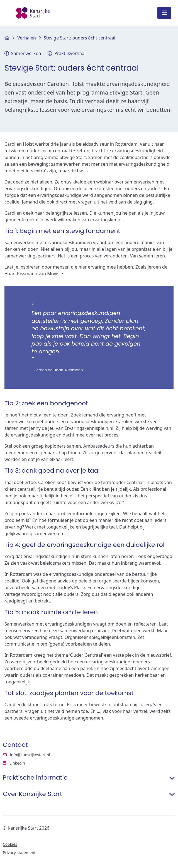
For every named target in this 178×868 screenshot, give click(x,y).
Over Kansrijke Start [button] (89, 794)
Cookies (10, 844)
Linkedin (40, 763)
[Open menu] (164, 13)
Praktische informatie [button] (89, 778)
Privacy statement (19, 853)
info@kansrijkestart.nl (26, 755)
